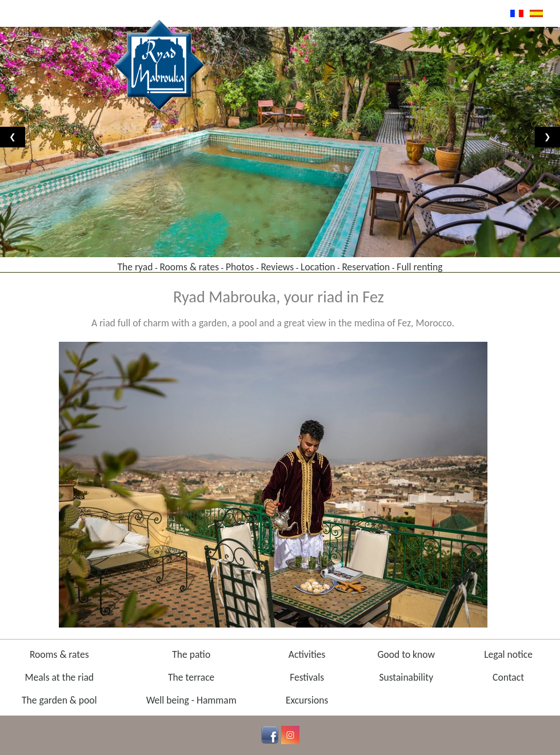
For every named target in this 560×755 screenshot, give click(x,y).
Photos (240, 267)
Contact (508, 677)
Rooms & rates (189, 267)
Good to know (406, 654)
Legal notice (508, 654)
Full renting (419, 267)
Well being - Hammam (191, 700)
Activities (307, 654)
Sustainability (406, 677)
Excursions (307, 700)
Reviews (277, 267)
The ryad (135, 267)
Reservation (366, 267)
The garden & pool (59, 700)
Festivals (307, 677)
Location (318, 267)
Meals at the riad (60, 677)
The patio (191, 654)
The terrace (191, 677)
